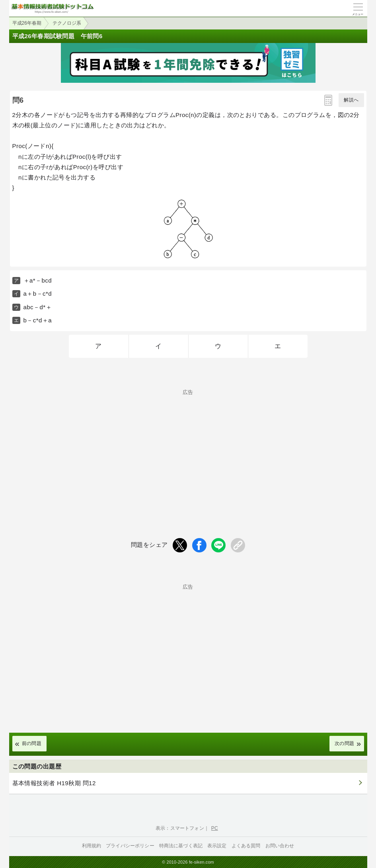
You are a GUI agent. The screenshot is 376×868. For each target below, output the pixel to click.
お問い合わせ (280, 846)
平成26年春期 (27, 23)
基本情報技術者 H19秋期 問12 (54, 783)
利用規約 (92, 846)
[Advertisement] (188, 451)
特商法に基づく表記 (181, 846)
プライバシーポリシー (130, 846)
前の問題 (32, 743)
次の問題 (345, 743)
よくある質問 (246, 846)
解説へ (351, 100)
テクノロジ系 (67, 23)
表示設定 (217, 846)
